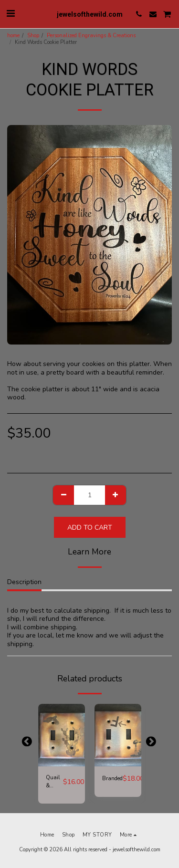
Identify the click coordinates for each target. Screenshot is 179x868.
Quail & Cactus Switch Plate (54, 782)
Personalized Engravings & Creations (91, 36)
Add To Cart (90, 528)
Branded (112, 779)
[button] (11, 14)
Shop (33, 36)
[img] (62, 735)
